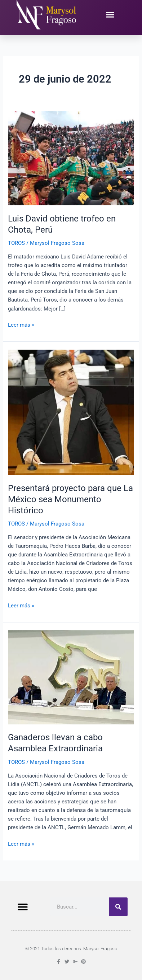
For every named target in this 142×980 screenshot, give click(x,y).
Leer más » (21, 324)
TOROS (16, 243)
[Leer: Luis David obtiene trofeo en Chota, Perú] (71, 158)
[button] (110, 15)
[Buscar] (118, 907)
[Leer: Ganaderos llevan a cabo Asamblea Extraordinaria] (71, 677)
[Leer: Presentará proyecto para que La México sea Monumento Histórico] (71, 412)
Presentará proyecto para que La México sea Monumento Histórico (70, 499)
